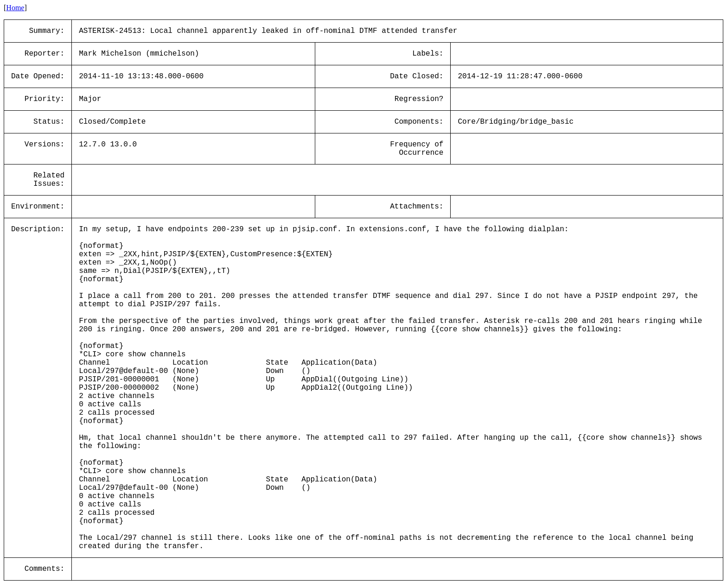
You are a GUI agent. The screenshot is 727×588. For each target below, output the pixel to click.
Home (15, 8)
